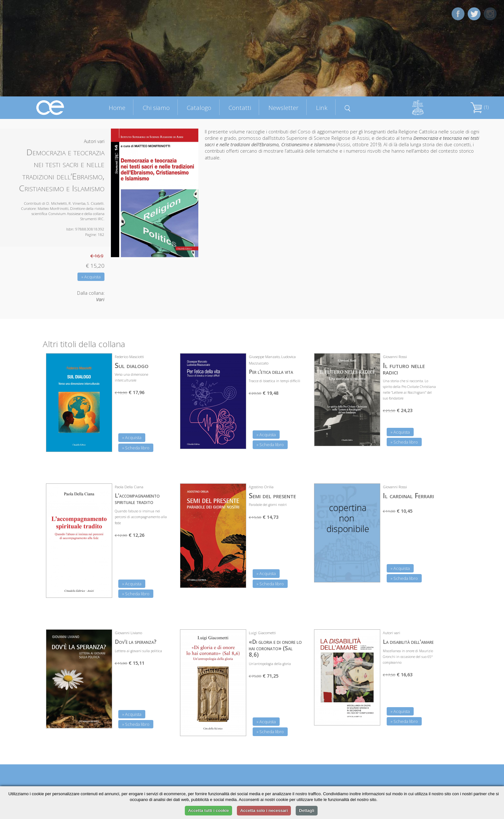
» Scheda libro (136, 448)
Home (117, 108)
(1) (480, 107)
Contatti (240, 108)
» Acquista (91, 277)
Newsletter (283, 108)
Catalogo (199, 108)
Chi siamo (156, 108)
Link (322, 108)
